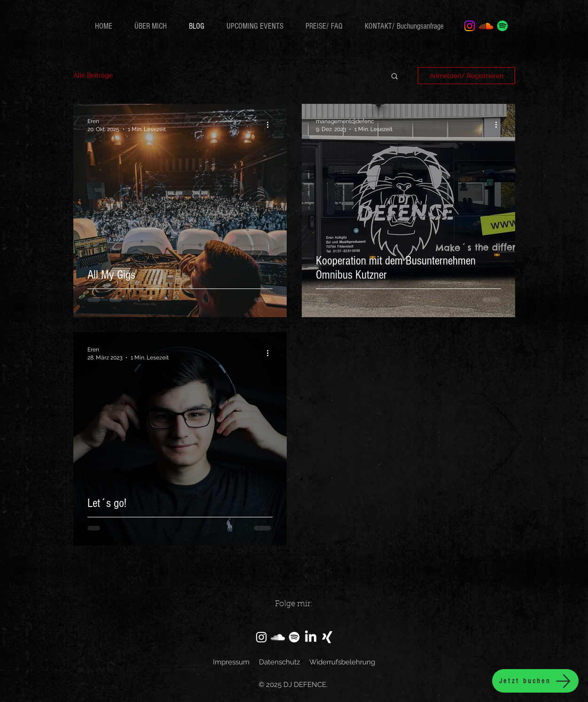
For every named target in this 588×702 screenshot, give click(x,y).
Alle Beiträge (93, 75)
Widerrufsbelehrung (342, 662)
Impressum (231, 662)
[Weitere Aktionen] (271, 125)
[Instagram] (470, 26)
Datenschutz (279, 662)
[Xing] (327, 637)
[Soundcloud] (486, 26)
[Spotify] (502, 26)
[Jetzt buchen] (535, 681)
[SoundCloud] (278, 637)
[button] (395, 77)
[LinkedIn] (311, 637)
